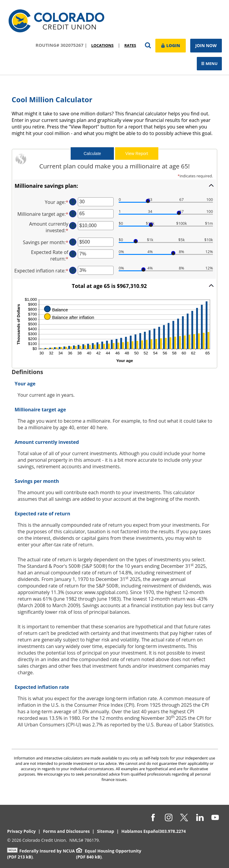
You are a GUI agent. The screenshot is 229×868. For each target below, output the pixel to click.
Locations (96, 45)
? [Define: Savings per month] (73, 240)
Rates (124, 45)
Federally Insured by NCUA (41, 848)
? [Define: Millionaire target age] (73, 211)
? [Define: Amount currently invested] (73, 223)
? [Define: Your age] (73, 200)
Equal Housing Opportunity (109, 848)
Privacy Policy (21, 829)
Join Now (205, 45)
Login (167, 45)
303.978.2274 (173, 829)
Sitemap (105, 829)
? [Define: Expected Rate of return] (73, 252)
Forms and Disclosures (66, 829)
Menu (212, 62)
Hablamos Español (140, 829)
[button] (114, 183)
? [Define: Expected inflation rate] (73, 268)
